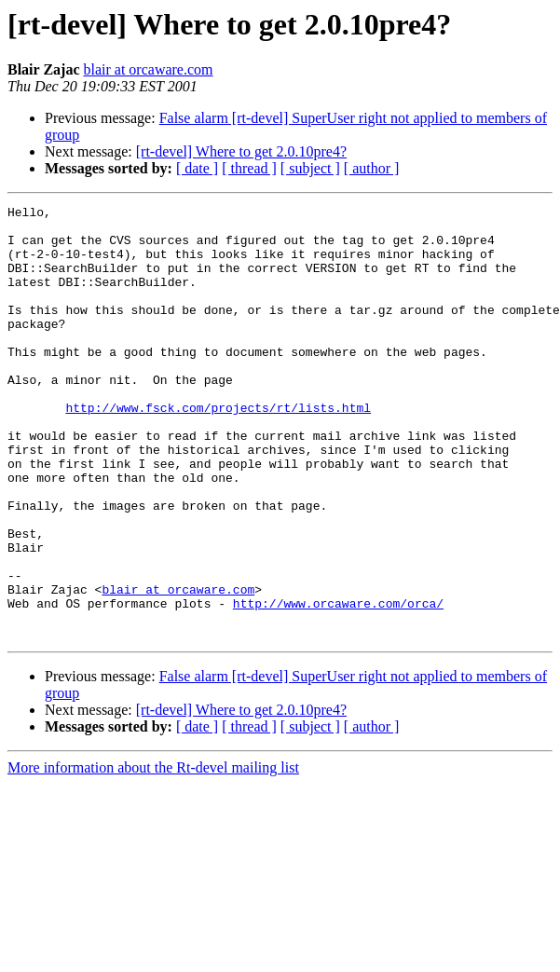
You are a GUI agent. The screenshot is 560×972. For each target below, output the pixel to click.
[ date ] (197, 168)
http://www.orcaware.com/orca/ (338, 684)
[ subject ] (310, 168)
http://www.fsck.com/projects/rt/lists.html (218, 449)
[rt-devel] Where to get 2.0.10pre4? (241, 151)
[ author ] (372, 168)
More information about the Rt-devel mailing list (153, 854)
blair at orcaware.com (148, 69)
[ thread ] (249, 168)
